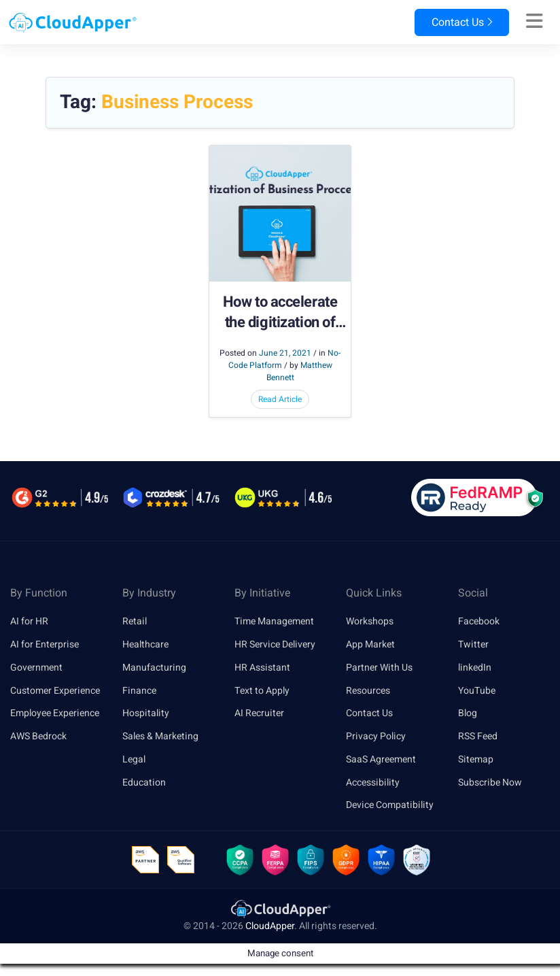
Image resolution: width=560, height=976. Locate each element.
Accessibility (373, 783)
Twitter (473, 644)
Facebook (479, 621)
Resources (368, 691)
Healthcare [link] (145, 644)
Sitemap (476, 759)
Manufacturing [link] (154, 668)
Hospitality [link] (146, 713)
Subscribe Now (490, 783)
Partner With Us (379, 668)
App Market (370, 644)
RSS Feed (478, 736)
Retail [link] (135, 621)
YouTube (477, 691)
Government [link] (36, 668)
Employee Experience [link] (55, 713)
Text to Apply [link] (262, 691)
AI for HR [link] (29, 621)
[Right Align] (535, 22)
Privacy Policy (376, 736)
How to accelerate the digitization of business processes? (280, 313)
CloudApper (270, 926)
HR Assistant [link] (262, 668)
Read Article (280, 399)
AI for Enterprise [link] (45, 644)
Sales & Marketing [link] (160, 736)
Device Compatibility (390, 806)
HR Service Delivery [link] (275, 644)
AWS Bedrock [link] (38, 736)
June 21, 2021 (285, 353)
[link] (280, 908)
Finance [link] (139, 691)
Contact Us (462, 22)
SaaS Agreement (381, 759)
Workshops (370, 621)
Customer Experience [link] (55, 691)
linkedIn (475, 668)
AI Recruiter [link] (259, 713)
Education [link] (144, 783)
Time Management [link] (274, 621)
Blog (468, 713)
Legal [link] (134, 759)
